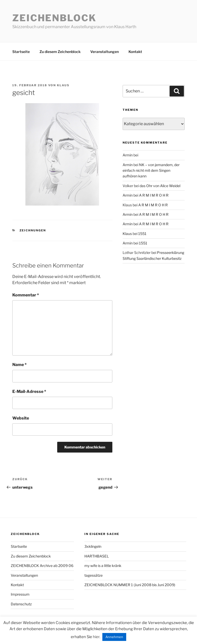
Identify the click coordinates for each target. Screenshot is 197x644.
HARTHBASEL (97, 556)
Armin (128, 155)
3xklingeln (93, 546)
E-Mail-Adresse (29, 391)
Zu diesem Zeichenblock (60, 52)
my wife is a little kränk (103, 566)
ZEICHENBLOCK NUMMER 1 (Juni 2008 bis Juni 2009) (130, 585)
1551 (142, 234)
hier (96, 637)
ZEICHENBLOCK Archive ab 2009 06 (42, 566)
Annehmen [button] (114, 637)
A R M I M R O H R (154, 195)
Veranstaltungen (105, 52)
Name (19, 365)
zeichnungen (33, 230)
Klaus (63, 85)
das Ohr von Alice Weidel (160, 186)
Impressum (20, 594)
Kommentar (26, 295)
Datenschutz (21, 604)
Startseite (21, 52)
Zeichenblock (54, 18)
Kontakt (135, 52)
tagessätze (93, 575)
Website (21, 418)
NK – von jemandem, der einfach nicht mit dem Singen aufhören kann (151, 170)
